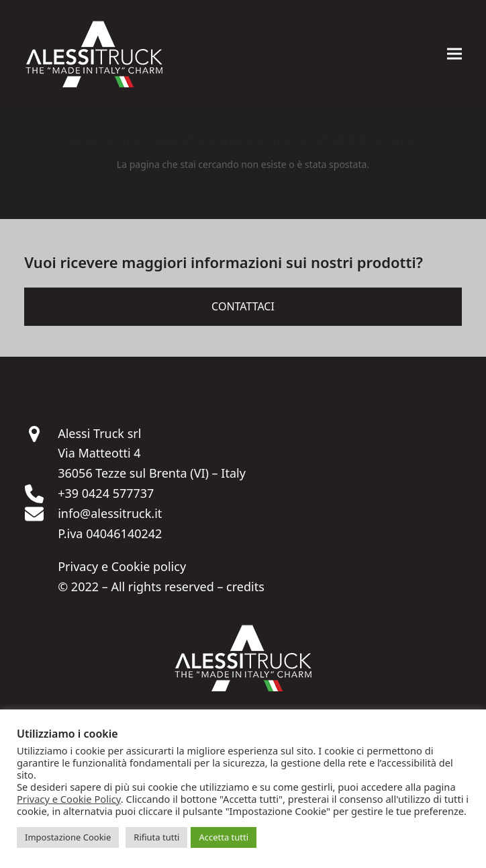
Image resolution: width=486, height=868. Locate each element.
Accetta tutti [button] (224, 837)
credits (245, 587)
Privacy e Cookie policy (122, 566)
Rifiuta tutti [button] (156, 837)
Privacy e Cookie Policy (69, 799)
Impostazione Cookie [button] (68, 837)
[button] (454, 54)
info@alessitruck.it (110, 513)
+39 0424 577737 (106, 493)
